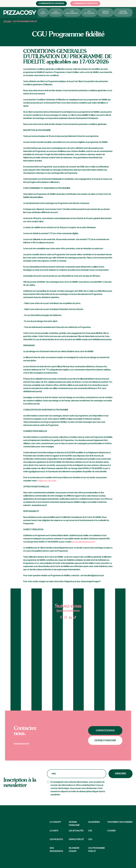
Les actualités (91, 13)
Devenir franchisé (123, 13)
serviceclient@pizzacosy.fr (84, 542)
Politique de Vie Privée (47, 481)
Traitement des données (120, 822)
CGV (90, 831)
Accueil (7, 21)
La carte (46, 13)
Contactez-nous (105, 731)
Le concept (55, 822)
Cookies (111, 831)
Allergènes (94, 822)
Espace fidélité (106, 13)
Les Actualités (76, 831)
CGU (90, 839)
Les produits (58, 13)
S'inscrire (121, 774)
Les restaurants (74, 13)
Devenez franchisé (105, 741)
